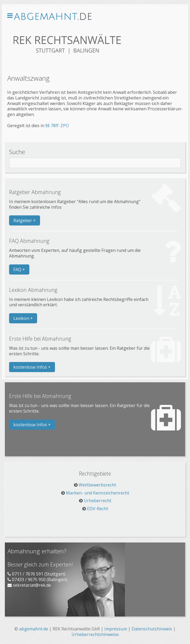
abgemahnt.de (34, 629)
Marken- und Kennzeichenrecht (98, 493)
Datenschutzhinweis (152, 629)
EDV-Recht (98, 509)
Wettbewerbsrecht (97, 485)
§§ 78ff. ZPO (57, 126)
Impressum (116, 629)
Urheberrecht (98, 501)
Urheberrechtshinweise (95, 634)
